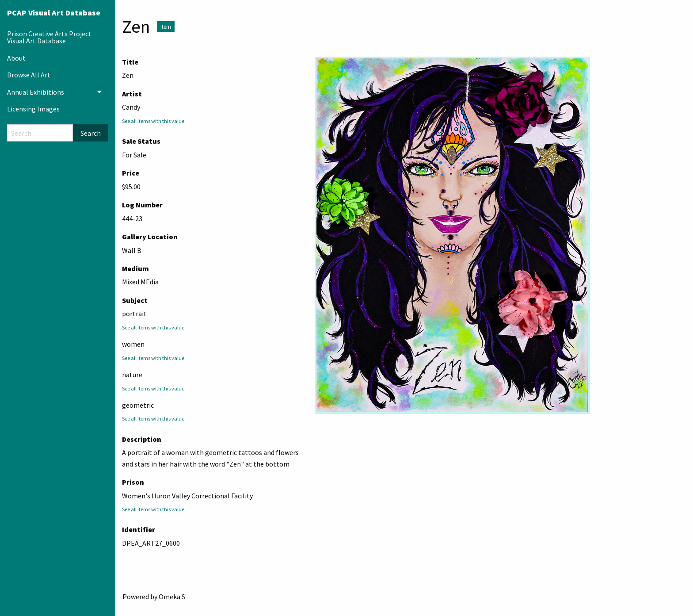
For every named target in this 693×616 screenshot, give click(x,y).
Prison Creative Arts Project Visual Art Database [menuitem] (49, 37)
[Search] (40, 133)
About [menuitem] (16, 58)
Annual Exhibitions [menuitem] (36, 92)
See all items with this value (153, 121)
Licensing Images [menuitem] (33, 109)
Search (91, 133)
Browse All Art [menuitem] (29, 75)
